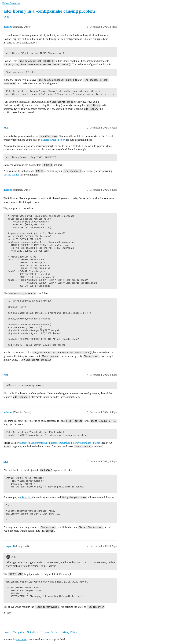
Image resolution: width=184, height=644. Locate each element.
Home (7, 632)
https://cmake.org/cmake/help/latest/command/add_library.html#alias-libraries (60, 443)
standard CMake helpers (53, 140)
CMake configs (11, 175)
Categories (18, 632)
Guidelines (33, 632)
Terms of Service (50, 632)
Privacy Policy (69, 632)
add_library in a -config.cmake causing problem (49, 11)
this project (26, 497)
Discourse (21, 639)
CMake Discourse (11, 3)
